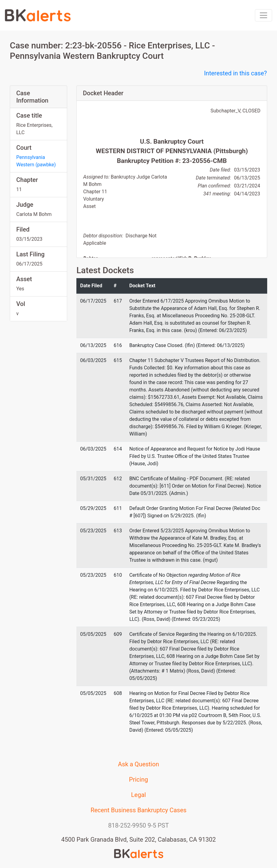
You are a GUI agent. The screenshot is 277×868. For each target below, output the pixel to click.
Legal (138, 795)
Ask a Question (139, 764)
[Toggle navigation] (264, 15)
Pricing (139, 779)
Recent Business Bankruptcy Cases (138, 810)
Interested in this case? (235, 73)
